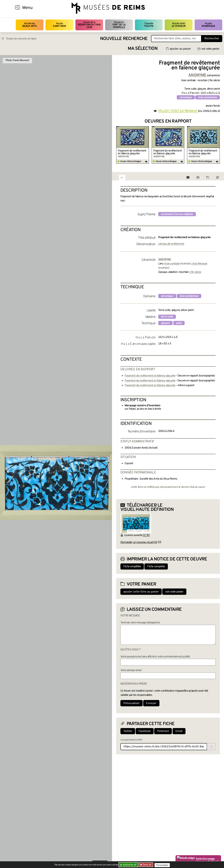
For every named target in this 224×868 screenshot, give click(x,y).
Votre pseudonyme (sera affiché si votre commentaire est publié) (155, 657)
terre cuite (167, 317)
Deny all (147, 865)
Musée (59, 25)
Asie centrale (172, 264)
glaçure (165, 323)
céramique (186, 97)
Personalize (163, 865)
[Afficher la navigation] (17, 8)
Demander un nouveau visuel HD (139, 542)
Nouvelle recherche (124, 39)
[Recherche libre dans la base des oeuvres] (176, 39)
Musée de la (89, 25)
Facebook (145, 731)
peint (179, 323)
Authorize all (128, 865)
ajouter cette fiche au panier (141, 592)
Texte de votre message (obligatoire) (140, 623)
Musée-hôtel (179, 25)
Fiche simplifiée (132, 567)
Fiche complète (156, 567)
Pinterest (163, 731)
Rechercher (212, 39)
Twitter (128, 731)
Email (179, 731)
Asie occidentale (208, 97)
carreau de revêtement (171, 244)
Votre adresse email (131, 670)
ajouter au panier (178, 49)
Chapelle (149, 25)
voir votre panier (208, 49)
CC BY (146, 535)
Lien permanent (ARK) (131, 740)
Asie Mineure (200, 264)
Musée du (119, 25)
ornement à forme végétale (177, 214)
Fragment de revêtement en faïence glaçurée (132, 152)
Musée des (30, 25)
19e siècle (195, 272)
